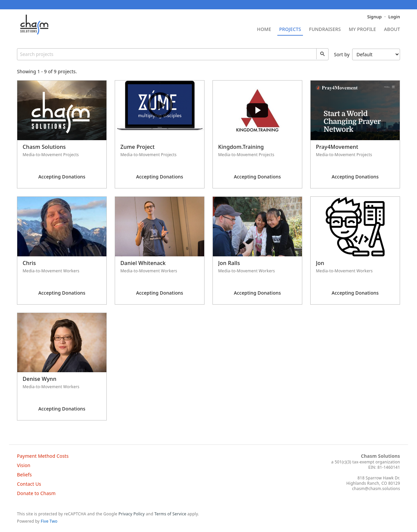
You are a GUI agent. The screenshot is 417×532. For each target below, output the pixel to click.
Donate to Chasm (36, 493)
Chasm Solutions (380, 456)
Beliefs (24, 475)
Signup (374, 17)
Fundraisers (325, 30)
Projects (290, 30)
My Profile (362, 30)
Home (264, 30)
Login (394, 17)
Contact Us (29, 484)
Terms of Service (170, 514)
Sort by (367, 54)
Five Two (49, 521)
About (392, 30)
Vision (24, 465)
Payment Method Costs (43, 456)
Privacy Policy (132, 514)
